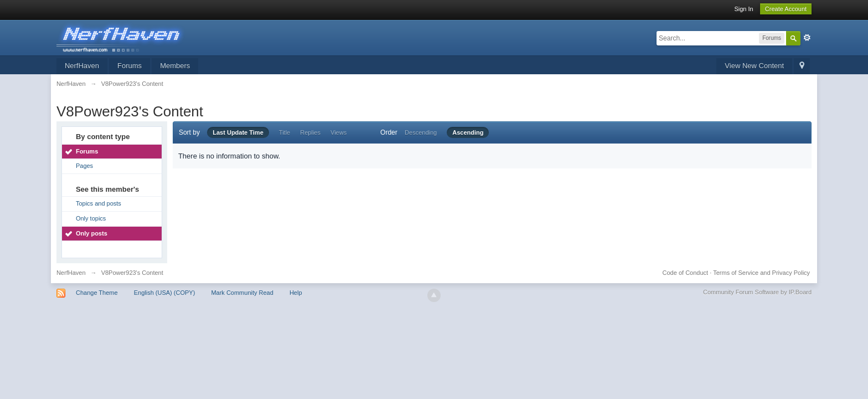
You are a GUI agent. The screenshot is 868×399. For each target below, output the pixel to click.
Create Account (786, 9)
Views (339, 132)
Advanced (807, 38)
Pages (84, 166)
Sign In (743, 9)
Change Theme (97, 293)
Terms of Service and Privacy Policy (761, 273)
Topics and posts (99, 203)
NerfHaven (82, 66)
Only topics (91, 218)
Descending (421, 132)
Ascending (468, 132)
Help (296, 293)
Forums (130, 66)
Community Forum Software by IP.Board (757, 292)
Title (285, 132)
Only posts (92, 233)
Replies (310, 132)
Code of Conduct (686, 273)
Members (175, 66)
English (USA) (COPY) (165, 293)
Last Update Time (238, 132)
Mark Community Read (242, 293)
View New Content (754, 66)
